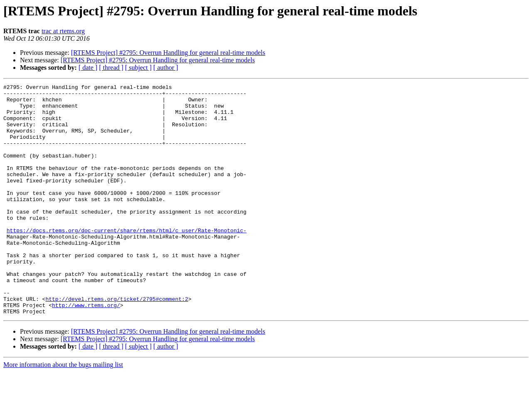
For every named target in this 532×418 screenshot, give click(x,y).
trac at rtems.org (63, 31)
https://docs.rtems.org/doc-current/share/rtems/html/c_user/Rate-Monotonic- (127, 260)
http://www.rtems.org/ (86, 350)
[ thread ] (111, 68)
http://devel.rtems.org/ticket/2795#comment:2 (117, 342)
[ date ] (88, 68)
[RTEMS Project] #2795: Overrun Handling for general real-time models (168, 53)
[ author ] (166, 68)
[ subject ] (138, 68)
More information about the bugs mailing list (63, 411)
